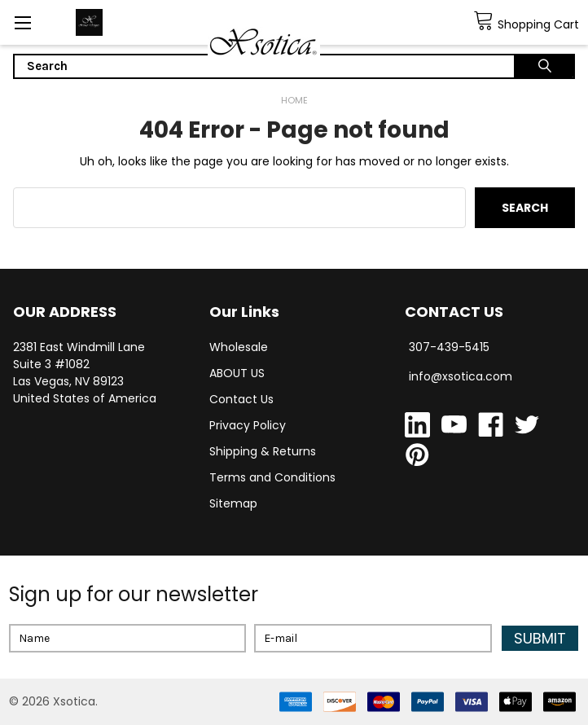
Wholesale (239, 347)
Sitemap (233, 503)
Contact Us (241, 399)
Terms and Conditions (272, 477)
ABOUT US (237, 373)
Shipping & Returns (263, 451)
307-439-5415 (449, 347)
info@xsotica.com (461, 376)
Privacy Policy (248, 425)
